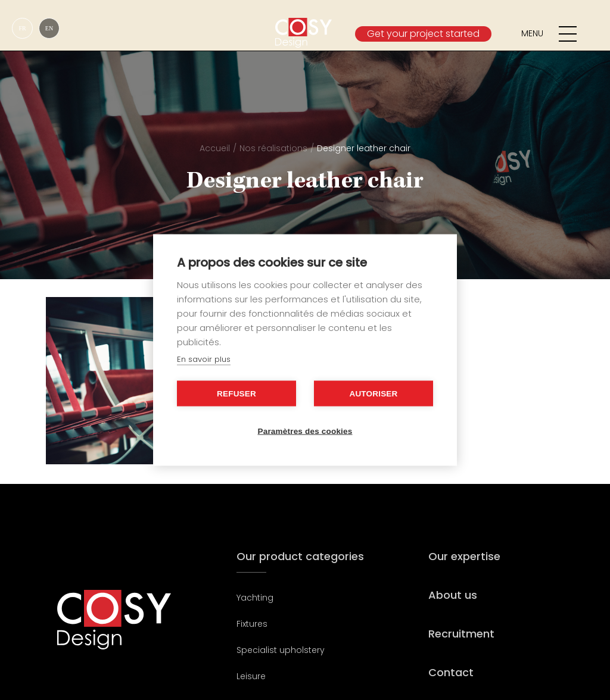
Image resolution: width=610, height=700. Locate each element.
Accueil (215, 148)
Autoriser (373, 394)
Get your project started (423, 34)
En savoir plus (204, 359)
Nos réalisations (273, 148)
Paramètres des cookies (305, 431)
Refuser (236, 394)
